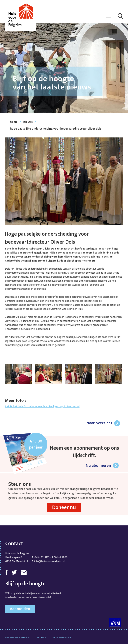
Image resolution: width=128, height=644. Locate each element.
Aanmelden (20, 609)
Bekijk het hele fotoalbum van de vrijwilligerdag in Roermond (42, 406)
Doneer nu (64, 507)
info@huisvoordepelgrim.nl (49, 561)
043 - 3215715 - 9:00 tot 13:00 (51, 557)
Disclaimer (41, 637)
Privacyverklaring (62, 637)
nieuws (28, 122)
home (14, 122)
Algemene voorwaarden (17, 637)
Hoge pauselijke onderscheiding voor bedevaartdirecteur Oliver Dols (56, 129)
